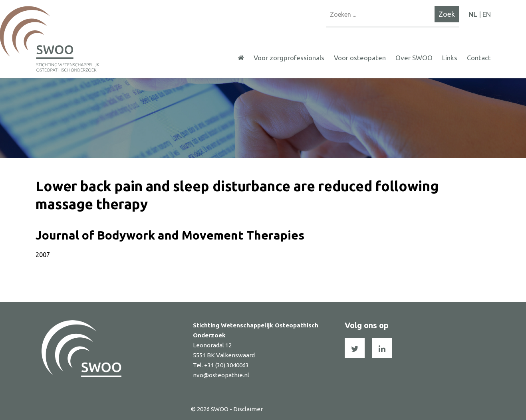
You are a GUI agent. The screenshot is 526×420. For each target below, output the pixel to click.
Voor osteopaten (360, 58)
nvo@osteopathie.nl (221, 375)
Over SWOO (414, 58)
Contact (479, 58)
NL (473, 14)
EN (487, 14)
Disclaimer (248, 409)
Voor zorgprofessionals (289, 58)
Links (450, 58)
